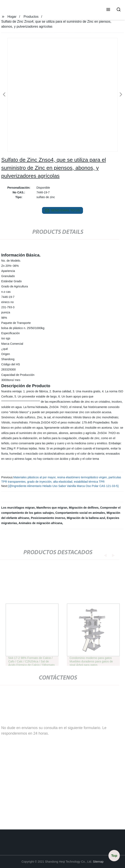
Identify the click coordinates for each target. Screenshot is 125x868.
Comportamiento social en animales (80, 513)
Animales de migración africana (40, 523)
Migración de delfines (84, 508)
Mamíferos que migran (52, 508)
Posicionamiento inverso (48, 518)
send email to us (62, 211)
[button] (108, 10)
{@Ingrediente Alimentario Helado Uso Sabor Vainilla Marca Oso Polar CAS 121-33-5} (63, 486)
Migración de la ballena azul (86, 518)
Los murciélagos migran (18, 508)
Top (114, 855)
